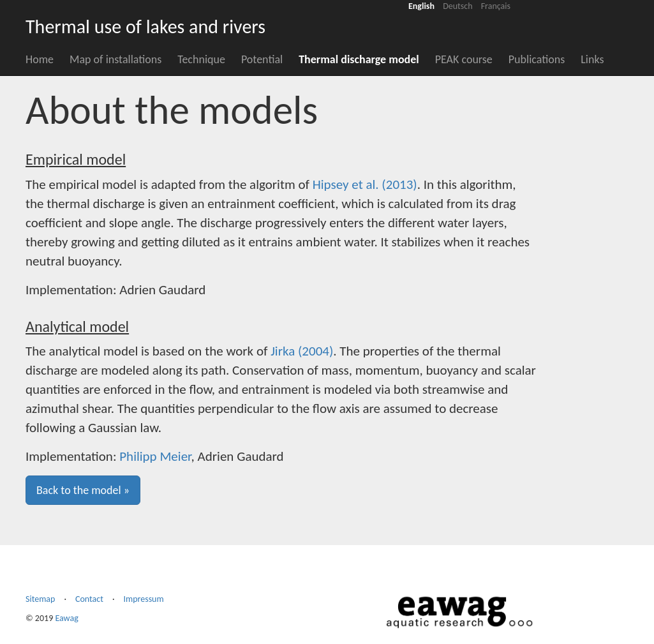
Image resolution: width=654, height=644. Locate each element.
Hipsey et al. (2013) (365, 184)
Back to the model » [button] (83, 490)
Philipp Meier (155, 456)
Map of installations (115, 59)
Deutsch (457, 6)
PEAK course (464, 59)
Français (496, 6)
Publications (537, 59)
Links (592, 59)
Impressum (143, 599)
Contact (89, 599)
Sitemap (40, 599)
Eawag (66, 618)
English (421, 6)
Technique (201, 59)
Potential (262, 59)
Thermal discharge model (359, 59)
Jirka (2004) (302, 351)
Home (40, 59)
